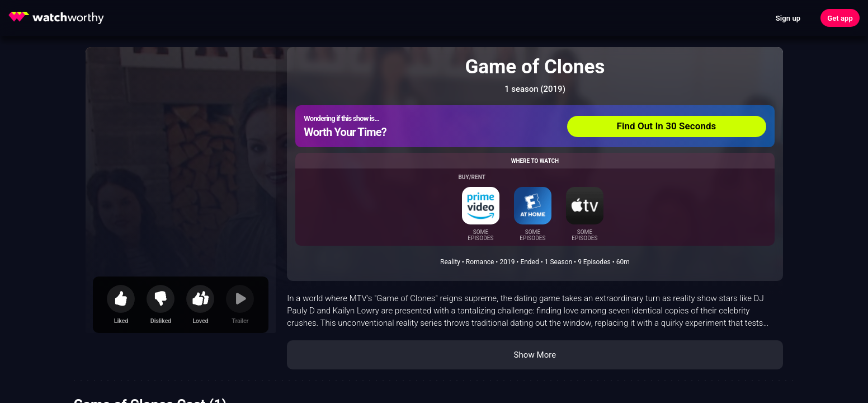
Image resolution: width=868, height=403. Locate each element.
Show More (535, 355)
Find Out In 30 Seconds (667, 126)
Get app (840, 18)
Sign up (788, 18)
